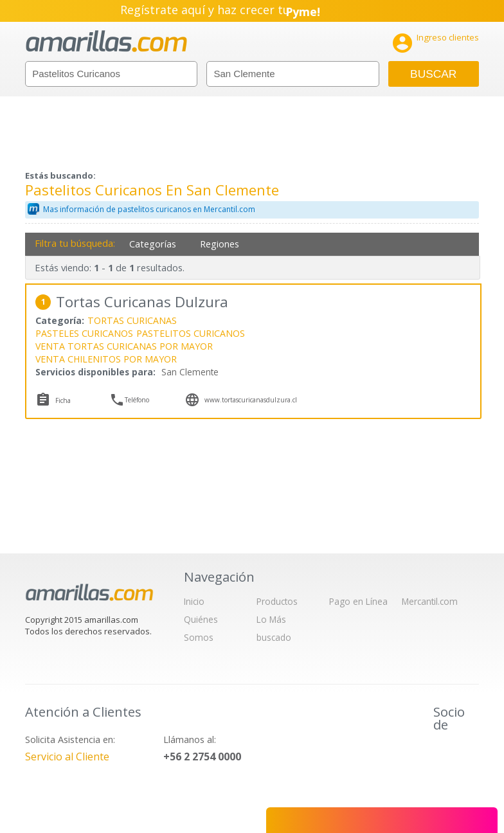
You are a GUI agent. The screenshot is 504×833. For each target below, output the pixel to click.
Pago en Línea (358, 601)
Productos (277, 601)
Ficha (63, 400)
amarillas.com (106, 41)
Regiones (220, 244)
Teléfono (137, 400)
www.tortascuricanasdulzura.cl (251, 400)
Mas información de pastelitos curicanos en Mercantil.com (149, 209)
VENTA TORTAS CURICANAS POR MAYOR (124, 346)
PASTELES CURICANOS (84, 333)
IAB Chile (451, 754)
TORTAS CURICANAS (132, 320)
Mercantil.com (430, 601)
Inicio (194, 601)
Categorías (153, 244)
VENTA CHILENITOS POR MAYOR (106, 359)
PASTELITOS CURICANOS (191, 333)
